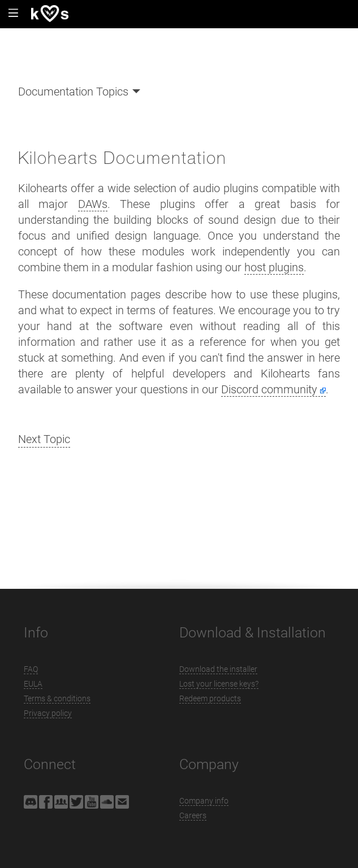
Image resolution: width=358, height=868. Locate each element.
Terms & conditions (57, 698)
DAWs (93, 204)
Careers (193, 815)
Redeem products (210, 698)
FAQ (31, 669)
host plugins (274, 267)
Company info (204, 801)
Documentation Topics (73, 92)
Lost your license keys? (219, 684)
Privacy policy (48, 713)
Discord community (269, 389)
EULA (33, 684)
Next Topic (44, 439)
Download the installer (218, 669)
